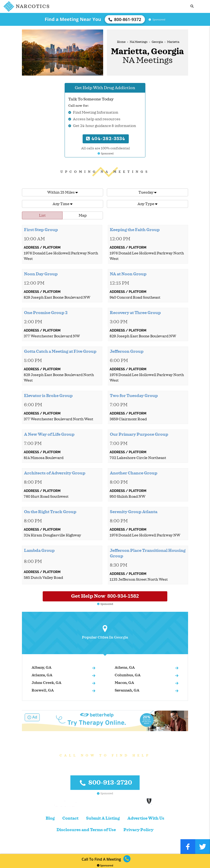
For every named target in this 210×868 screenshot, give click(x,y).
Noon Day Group (41, 274)
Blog (50, 818)
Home (121, 42)
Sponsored (105, 865)
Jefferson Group (127, 351)
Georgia (157, 42)
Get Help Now (105, 596)
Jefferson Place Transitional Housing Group (148, 553)
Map (83, 215)
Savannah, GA (127, 690)
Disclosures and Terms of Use (86, 830)
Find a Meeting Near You (73, 19)
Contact (70, 818)
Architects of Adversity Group (55, 473)
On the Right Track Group (50, 512)
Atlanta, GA (42, 675)
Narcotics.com (28, 846)
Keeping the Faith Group (135, 230)
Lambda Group (39, 550)
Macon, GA (124, 683)
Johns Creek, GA (46, 683)
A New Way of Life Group (49, 434)
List (42, 215)
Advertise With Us (146, 818)
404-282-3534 (106, 139)
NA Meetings (139, 42)
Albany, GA (42, 668)
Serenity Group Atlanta (134, 512)
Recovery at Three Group (135, 313)
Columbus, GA (128, 675)
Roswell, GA (43, 690)
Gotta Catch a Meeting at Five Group (60, 351)
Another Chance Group (134, 473)
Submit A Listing (103, 818)
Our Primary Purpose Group (139, 434)
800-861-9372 (125, 19)
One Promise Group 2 (46, 313)
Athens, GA (125, 668)
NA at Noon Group (128, 274)
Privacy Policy (138, 830)
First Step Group (41, 230)
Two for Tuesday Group (134, 396)
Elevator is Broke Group (48, 396)
